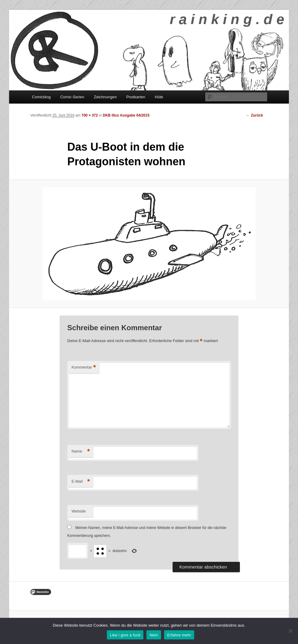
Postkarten (136, 97)
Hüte (159, 97)
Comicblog (41, 97)
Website (79, 511)
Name (81, 452)
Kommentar (84, 367)
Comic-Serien (72, 97)
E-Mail (81, 482)
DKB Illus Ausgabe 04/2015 (126, 115)
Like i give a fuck (125, 635)
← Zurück (255, 115)
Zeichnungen (105, 97)
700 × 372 (90, 115)
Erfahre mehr (179, 635)
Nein (154, 635)
